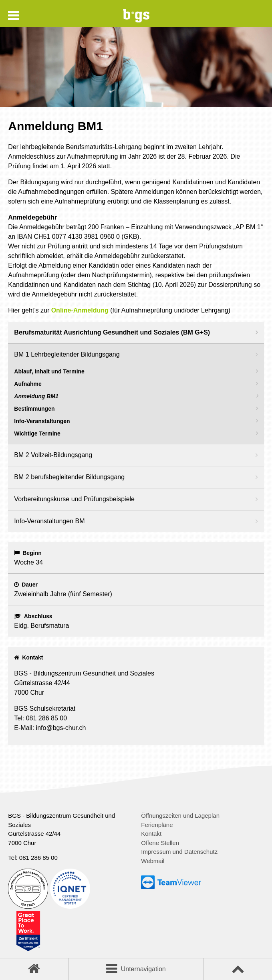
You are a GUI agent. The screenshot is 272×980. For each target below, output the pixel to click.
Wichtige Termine (37, 434)
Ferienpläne (157, 825)
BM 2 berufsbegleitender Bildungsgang (69, 477)
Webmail (153, 861)
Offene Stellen (160, 843)
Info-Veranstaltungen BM (49, 521)
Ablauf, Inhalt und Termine (49, 371)
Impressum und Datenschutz (179, 852)
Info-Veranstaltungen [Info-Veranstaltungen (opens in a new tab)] (42, 421)
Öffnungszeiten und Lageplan (180, 816)
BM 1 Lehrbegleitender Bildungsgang (67, 354)
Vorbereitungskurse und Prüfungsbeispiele (74, 499)
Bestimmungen (34, 409)
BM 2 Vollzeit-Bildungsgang (53, 455)
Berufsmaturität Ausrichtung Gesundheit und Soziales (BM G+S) (112, 332)
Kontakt (151, 834)
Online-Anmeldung (80, 310)
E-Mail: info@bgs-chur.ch (50, 728)
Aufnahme (28, 384)
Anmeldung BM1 (36, 396)
